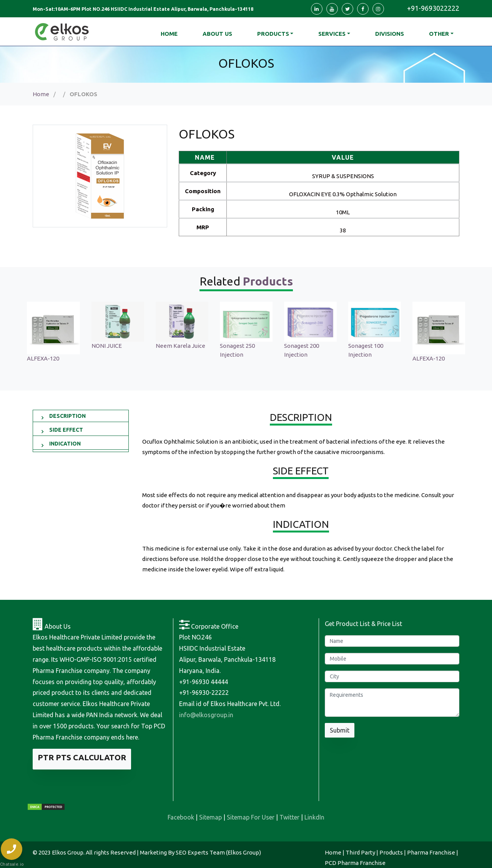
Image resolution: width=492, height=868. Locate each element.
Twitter (289, 817)
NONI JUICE (111, 346)
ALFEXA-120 (48, 358)
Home (41, 94)
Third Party (360, 852)
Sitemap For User (251, 817)
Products (273, 34)
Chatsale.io (12, 864)
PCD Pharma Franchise (355, 863)
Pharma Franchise (431, 852)
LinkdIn (314, 817)
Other (439, 34)
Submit (340, 730)
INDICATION (65, 444)
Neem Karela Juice (185, 346)
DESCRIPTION (67, 416)
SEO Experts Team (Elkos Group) (218, 852)
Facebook (181, 817)
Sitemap (210, 817)
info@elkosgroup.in (206, 715)
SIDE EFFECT (66, 430)
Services (332, 34)
